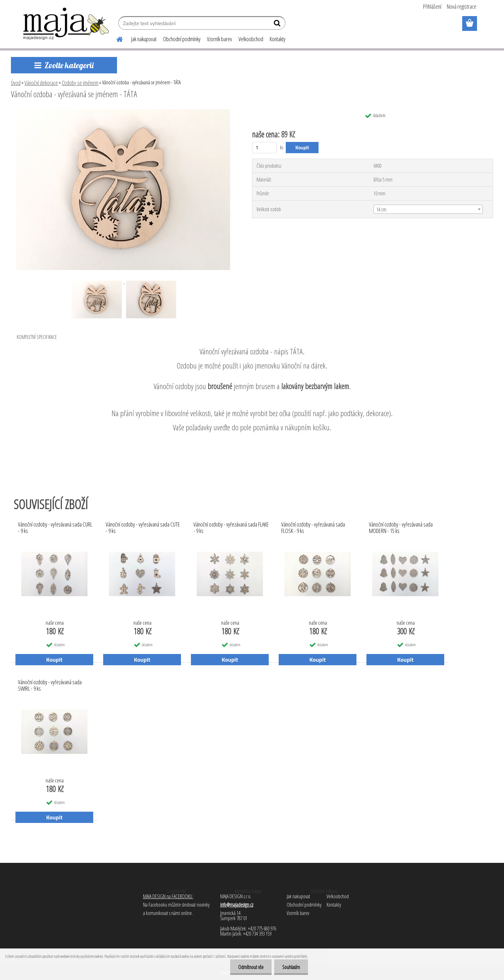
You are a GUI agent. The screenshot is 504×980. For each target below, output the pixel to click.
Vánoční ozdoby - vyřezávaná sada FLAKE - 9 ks (231, 528)
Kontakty (278, 39)
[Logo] (66, 24)
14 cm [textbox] (381, 210)
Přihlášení (432, 6)
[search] (278, 24)
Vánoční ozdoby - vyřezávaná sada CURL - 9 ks (55, 528)
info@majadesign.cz (237, 905)
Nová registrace (462, 6)
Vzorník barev (220, 39)
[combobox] (428, 209)
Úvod (16, 83)
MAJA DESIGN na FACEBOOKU (168, 896)
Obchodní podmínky (182, 39)
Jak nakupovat (144, 39)
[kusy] (264, 148)
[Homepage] (116, 38)
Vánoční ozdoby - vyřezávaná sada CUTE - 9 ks (143, 528)
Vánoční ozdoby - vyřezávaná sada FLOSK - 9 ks (313, 528)
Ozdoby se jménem (80, 83)
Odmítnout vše (251, 967)
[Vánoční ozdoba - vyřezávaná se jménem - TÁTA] (123, 112)
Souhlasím (291, 967)
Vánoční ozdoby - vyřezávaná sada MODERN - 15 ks (401, 528)
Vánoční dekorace (41, 83)
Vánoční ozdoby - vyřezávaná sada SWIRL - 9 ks (50, 686)
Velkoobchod (251, 39)
